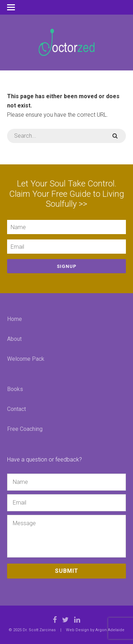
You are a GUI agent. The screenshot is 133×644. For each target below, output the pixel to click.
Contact (16, 409)
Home (15, 319)
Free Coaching (25, 429)
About (14, 339)
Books (15, 389)
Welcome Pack (26, 359)
